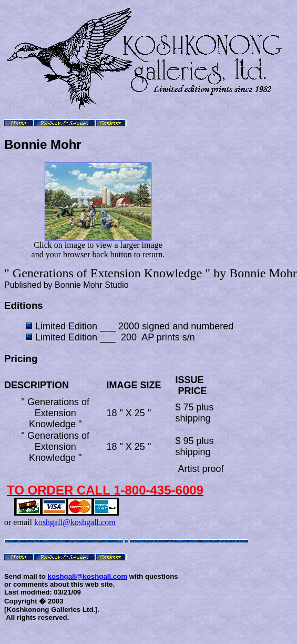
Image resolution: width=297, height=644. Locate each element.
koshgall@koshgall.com (75, 522)
